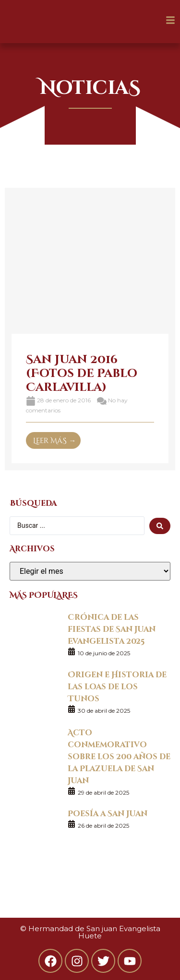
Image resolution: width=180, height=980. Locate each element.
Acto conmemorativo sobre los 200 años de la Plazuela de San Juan (119, 756)
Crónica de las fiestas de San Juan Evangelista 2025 (112, 629)
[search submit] (160, 526)
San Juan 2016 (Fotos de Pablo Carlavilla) (82, 372)
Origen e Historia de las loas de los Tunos (117, 686)
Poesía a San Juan (108, 813)
